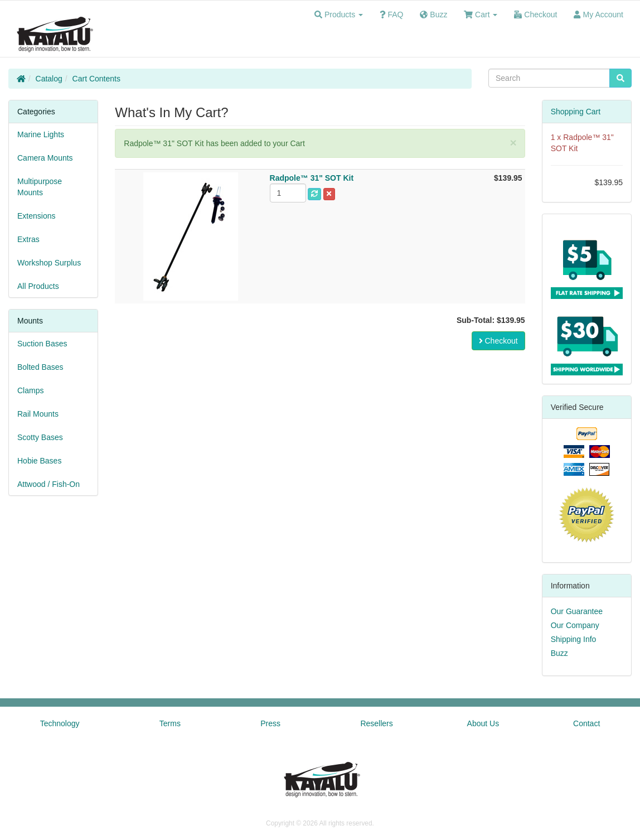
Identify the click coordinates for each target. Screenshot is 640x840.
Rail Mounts (38, 414)
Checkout (498, 341)
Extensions (36, 216)
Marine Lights (41, 134)
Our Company (575, 625)
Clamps (30, 390)
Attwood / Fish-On (49, 484)
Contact (586, 723)
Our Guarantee (577, 611)
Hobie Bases (39, 461)
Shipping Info (574, 639)
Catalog (49, 79)
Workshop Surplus (49, 263)
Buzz (559, 653)
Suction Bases (42, 344)
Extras (28, 239)
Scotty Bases (40, 437)
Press (270, 723)
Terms (170, 723)
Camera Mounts (45, 158)
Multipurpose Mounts (40, 187)
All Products (38, 286)
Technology (60, 723)
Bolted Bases (40, 367)
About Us (483, 723)
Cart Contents (96, 79)
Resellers (376, 723)
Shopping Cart (576, 112)
